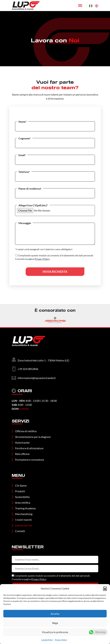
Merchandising (24, 514)
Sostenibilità (22, 497)
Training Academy (25, 508)
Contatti (20, 531)
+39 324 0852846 (28, 369)
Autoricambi (22, 442)
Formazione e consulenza (30, 460)
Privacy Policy (61, 640)
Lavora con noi (23, 525)
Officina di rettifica (26, 431)
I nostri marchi (23, 520)
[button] (105, 588)
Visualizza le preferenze (55, 632)
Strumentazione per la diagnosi (33, 437)
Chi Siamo (21, 485)
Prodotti (20, 491)
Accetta (55, 614)
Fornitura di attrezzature (29, 448)
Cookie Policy (47, 640)
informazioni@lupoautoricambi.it (37, 378)
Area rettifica (23, 503)
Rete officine (22, 454)
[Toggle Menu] (80, 6)
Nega (55, 623)
